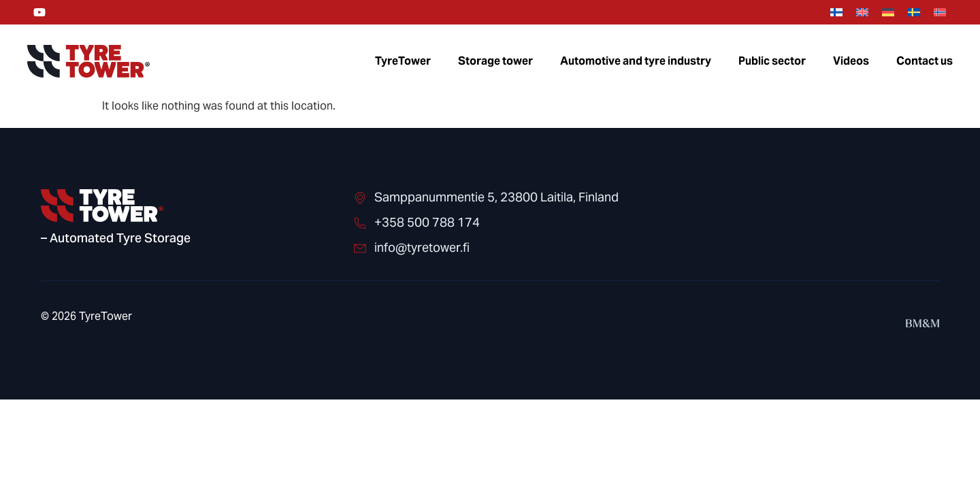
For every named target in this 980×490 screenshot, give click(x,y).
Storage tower (495, 61)
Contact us (925, 61)
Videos (851, 61)
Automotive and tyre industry (636, 61)
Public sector (772, 61)
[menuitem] (836, 13)
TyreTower (403, 61)
